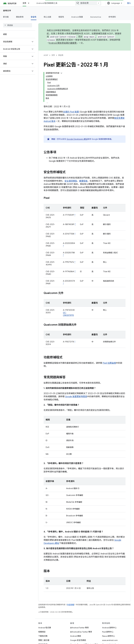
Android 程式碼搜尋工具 (47, 3)
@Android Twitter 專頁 (79, 628)
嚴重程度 (83, 181)
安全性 (61, 55)
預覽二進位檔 (44, 640)
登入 (129, 3)
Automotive (96, 17)
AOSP (46, 55)
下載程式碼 (43, 636)
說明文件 (7, 11)
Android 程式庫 (45, 628)
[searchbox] (18, 25)
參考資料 (112, 17)
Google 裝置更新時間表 (76, 397)
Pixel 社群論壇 (109, 363)
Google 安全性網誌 (78, 640)
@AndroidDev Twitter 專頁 (81, 632)
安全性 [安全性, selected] (34, 17)
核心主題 (47, 17)
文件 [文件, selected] (24, 3)
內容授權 (71, 605)
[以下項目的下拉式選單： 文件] (30, 3)
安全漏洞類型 (71, 181)
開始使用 (20, 17)
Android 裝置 (77, 17)
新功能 (6, 17)
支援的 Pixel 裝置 (71, 112)
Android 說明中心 (109, 628)
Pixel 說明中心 (108, 632)
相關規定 (42, 632)
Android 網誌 (76, 636)
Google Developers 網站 (77, 139)
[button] (15, 42)
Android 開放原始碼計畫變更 (63, 43)
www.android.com (110, 640)
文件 (53, 55)
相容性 (61, 17)
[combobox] (88, 3)
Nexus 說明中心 (109, 636)
